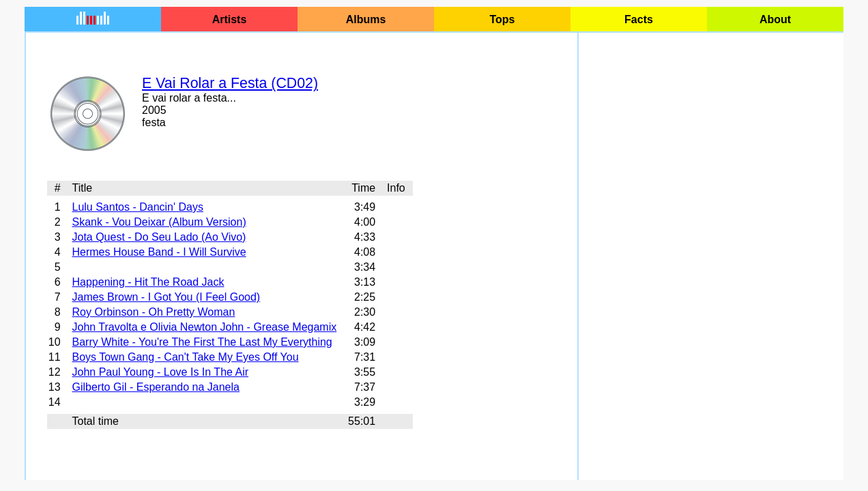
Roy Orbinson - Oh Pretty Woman (153, 312)
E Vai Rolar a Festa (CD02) (230, 83)
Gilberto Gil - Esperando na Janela (155, 387)
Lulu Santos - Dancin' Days (137, 207)
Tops (502, 19)
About (775, 19)
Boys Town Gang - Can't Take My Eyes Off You (185, 357)
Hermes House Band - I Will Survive (159, 252)
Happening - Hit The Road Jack (148, 282)
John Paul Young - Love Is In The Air (160, 372)
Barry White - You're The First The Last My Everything (202, 342)
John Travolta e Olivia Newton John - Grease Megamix (204, 327)
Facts (639, 19)
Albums (366, 19)
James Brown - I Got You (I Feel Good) (166, 297)
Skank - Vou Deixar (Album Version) (159, 222)
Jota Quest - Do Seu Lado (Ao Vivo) (159, 237)
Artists (230, 19)
